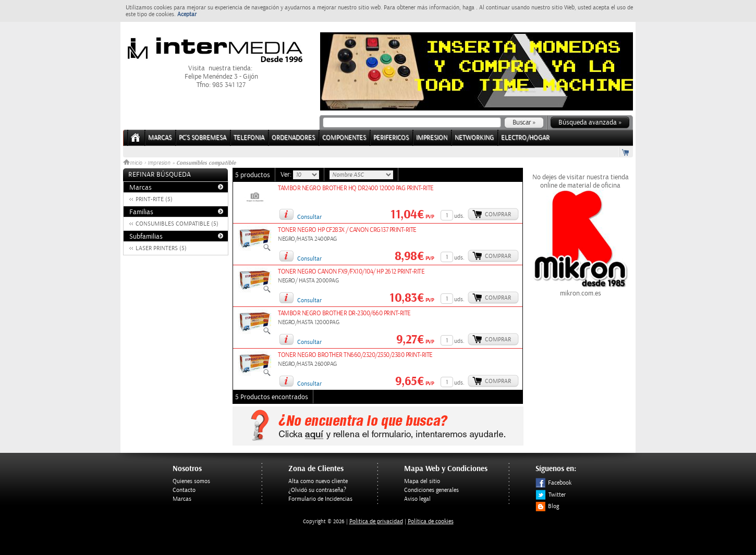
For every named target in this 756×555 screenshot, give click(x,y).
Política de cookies (431, 521)
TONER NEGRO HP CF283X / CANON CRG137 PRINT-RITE (347, 230)
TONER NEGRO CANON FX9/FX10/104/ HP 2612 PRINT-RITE (351, 272)
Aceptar (187, 14)
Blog (547, 506)
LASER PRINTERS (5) (161, 248)
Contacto (184, 490)
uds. (459, 216)
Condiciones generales (431, 490)
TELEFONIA (249, 138)
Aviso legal (417, 499)
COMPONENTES (344, 138)
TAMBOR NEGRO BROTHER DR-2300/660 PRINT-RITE (344, 313)
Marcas (160, 138)
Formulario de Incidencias (320, 499)
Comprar (498, 214)
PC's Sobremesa (203, 138)
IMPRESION (432, 138)
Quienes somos (191, 481)
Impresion (159, 163)
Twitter (551, 495)
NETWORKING (474, 138)
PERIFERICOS (391, 138)
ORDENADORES (293, 138)
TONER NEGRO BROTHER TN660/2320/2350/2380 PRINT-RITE (355, 355)
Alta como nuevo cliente (318, 481)
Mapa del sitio (422, 481)
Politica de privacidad (376, 521)
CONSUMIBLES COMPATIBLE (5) (177, 224)
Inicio (133, 163)
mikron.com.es (580, 289)
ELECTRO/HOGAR (525, 138)
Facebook (553, 483)
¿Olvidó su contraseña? (317, 490)
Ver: (287, 175)
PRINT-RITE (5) (154, 199)
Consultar (309, 217)
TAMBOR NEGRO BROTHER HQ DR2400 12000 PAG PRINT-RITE (356, 188)
